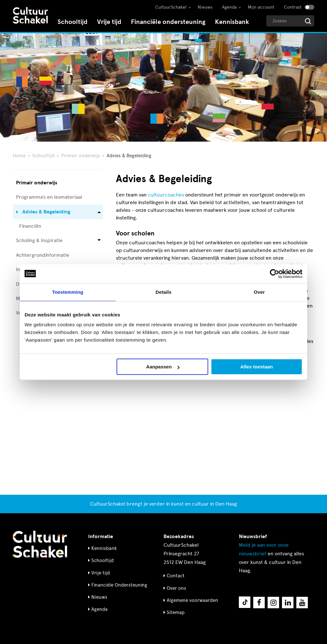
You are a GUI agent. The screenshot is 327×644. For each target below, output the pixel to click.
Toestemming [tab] (68, 292)
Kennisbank (232, 22)
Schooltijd (72, 22)
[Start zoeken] (308, 21)
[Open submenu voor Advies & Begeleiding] (99, 212)
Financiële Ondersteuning (119, 585)
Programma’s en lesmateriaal (49, 197)
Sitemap (176, 612)
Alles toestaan (257, 367)
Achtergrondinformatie (43, 255)
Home (19, 156)
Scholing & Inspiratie (39, 240)
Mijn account (261, 7)
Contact (176, 576)
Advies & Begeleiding (46, 212)
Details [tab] (163, 292)
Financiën (30, 226)
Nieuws (205, 7)
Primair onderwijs (81, 156)
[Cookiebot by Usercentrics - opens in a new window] (274, 274)
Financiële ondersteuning (168, 22)
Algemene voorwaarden (192, 600)
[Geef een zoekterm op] (290, 21)
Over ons (176, 588)
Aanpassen (163, 367)
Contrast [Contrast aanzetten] (293, 7)
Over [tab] (259, 292)
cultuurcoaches (166, 195)
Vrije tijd (109, 22)
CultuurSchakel (171, 7)
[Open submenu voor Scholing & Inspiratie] (99, 241)
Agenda (229, 7)
